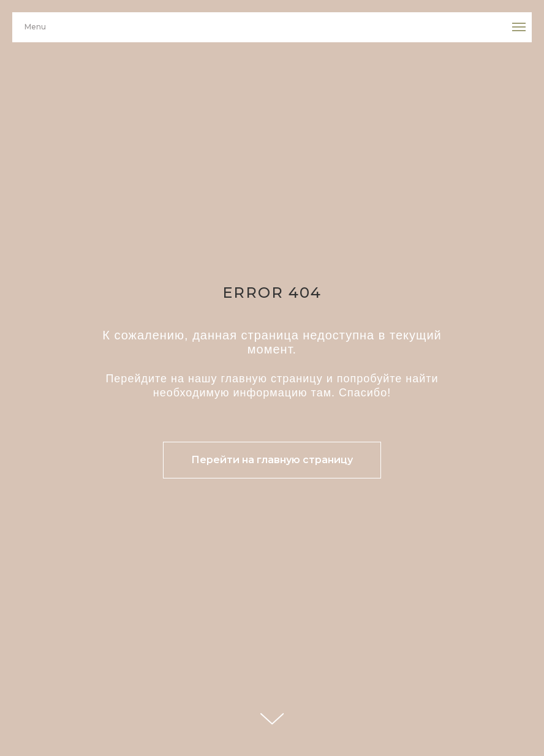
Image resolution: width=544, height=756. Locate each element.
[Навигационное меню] (519, 27)
